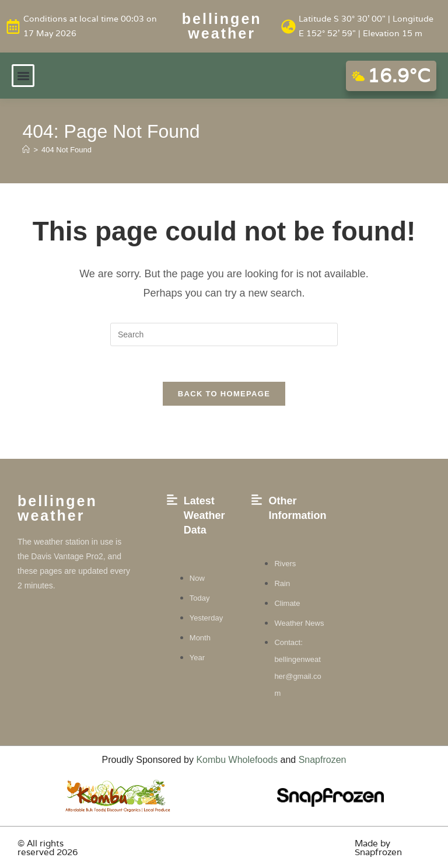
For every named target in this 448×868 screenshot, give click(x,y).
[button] (23, 76)
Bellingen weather (222, 26)
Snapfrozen (323, 760)
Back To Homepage (224, 394)
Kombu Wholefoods (237, 760)
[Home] (26, 150)
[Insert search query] (224, 334)
